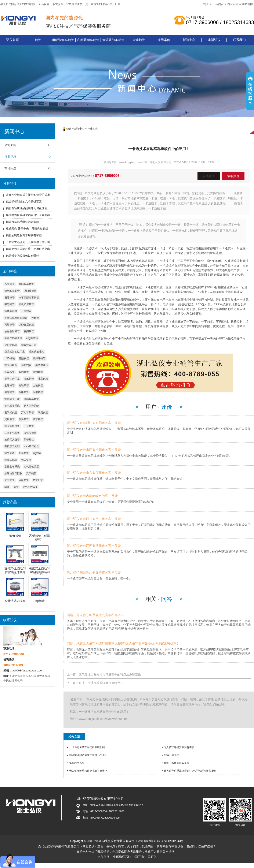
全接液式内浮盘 (15, 601)
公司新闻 (10, 145)
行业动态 (10, 157)
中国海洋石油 (122, 857)
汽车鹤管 (31, 473)
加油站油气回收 (13, 473)
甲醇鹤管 (10, 304)
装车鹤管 (38, 419)
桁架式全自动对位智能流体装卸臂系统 (40, 572)
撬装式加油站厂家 (15, 352)
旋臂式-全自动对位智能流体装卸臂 (15, 572)
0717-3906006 (107, 176)
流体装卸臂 (11, 311)
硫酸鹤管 (24, 358)
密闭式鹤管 (11, 413)
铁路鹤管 (24, 392)
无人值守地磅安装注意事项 (179, 747)
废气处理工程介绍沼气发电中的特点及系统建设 (110, 674)
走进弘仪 (214, 40)
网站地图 (247, 4)
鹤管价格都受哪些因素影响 (22, 222)
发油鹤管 (10, 385)
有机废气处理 (12, 446)
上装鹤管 (218, 4)
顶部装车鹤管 (31, 399)
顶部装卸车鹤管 (63, 40)
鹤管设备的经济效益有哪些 (22, 256)
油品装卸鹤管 (12, 331)
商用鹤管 (43, 413)
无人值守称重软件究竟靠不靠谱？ (88, 771)
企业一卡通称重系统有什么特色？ (101, 683)
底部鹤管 (38, 392)
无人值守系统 (31, 406)
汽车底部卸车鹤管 (29, 298)
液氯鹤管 (29, 379)
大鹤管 (35, 318)
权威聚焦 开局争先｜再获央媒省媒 (27, 229)
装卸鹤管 (10, 392)
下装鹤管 (29, 426)
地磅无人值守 (12, 440)
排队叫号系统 (77, 763)
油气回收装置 (31, 467)
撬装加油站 (42, 365)
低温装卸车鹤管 (113, 40)
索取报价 (233, 176)
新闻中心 (189, 40)
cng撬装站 (32, 338)
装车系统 (10, 372)
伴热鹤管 (26, 365)
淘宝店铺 (233, 4)
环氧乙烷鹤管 (26, 304)
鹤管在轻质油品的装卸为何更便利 (27, 208)
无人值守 (26, 460)
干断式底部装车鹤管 (16, 318)
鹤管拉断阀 (11, 365)
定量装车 (10, 419)
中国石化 (150, 857)
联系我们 (239, 40)
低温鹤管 (24, 419)
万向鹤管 (10, 284)
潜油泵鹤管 (30, 291)
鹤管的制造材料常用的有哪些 (24, 235)
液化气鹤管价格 (13, 338)
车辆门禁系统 (171, 755)
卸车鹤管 (24, 453)
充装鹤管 (24, 385)
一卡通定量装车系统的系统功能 (87, 747)
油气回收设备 (30, 487)
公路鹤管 (26, 311)
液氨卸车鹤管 (12, 291)
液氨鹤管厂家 (12, 399)
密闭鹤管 (29, 331)
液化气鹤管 (30, 433)
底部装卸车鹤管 (88, 40)
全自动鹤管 (11, 345)
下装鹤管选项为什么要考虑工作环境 (28, 242)
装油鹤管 (24, 372)
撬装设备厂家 (29, 345)
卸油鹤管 (38, 372)
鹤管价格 (29, 440)
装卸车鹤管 (11, 460)
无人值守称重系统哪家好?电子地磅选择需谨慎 (190, 771)
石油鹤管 (10, 298)
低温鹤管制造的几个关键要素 (24, 202)
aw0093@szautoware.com (28, 670)
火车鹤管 (10, 480)
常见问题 (10, 168)
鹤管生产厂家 (12, 379)
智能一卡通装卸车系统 (177, 763)
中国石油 (138, 857)
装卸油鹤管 (39, 358)
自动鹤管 (139, 40)
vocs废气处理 (31, 446)
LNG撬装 (10, 358)
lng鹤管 (37, 453)
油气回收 (10, 453)
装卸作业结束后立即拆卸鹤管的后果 (28, 195)
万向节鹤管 (28, 413)
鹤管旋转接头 (12, 426)
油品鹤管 (43, 379)
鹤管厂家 (38, 480)
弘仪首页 (13, 40)
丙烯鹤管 (10, 325)
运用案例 (164, 40)
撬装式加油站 (36, 352)
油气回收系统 (12, 406)
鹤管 (106, 4)
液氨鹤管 (24, 480)
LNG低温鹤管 (26, 325)
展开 (250, 92)
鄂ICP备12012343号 (170, 841)
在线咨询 (209, 176)
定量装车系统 (12, 467)
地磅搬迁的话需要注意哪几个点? (88, 755)
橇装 (7, 487)
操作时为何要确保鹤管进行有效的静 (28, 215)
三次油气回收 (12, 433)
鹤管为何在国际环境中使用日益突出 (28, 249)
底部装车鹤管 (26, 284)
